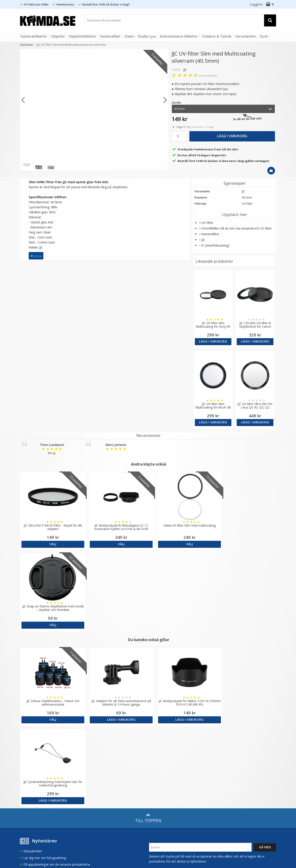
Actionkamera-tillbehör (179, 36)
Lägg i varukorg (232, 136)
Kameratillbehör (34, 36)
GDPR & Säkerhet (97, 751)
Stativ (129, 36)
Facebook (156, 779)
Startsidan (27, 45)
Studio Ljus (147, 36)
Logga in (256, 4)
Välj (51, 544)
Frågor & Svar (29, 772)
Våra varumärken (97, 738)
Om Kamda (93, 732)
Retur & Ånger (29, 785)
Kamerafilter (110, 36)
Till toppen (148, 656)
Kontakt (25, 792)
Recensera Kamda (98, 745)
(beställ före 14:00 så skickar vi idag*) (176, 749)
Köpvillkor (26, 779)
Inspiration (92, 784)
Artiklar (90, 770)
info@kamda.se (31, 730)
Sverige (223, 734)
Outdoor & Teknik (217, 36)
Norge (223, 746)
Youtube (155, 786)
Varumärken (246, 36)
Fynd (264, 36)
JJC (185, 70)
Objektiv (58, 36)
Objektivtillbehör (83, 36)
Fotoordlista (93, 777)
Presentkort (28, 798)
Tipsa (36, 256)
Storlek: (177, 103)
